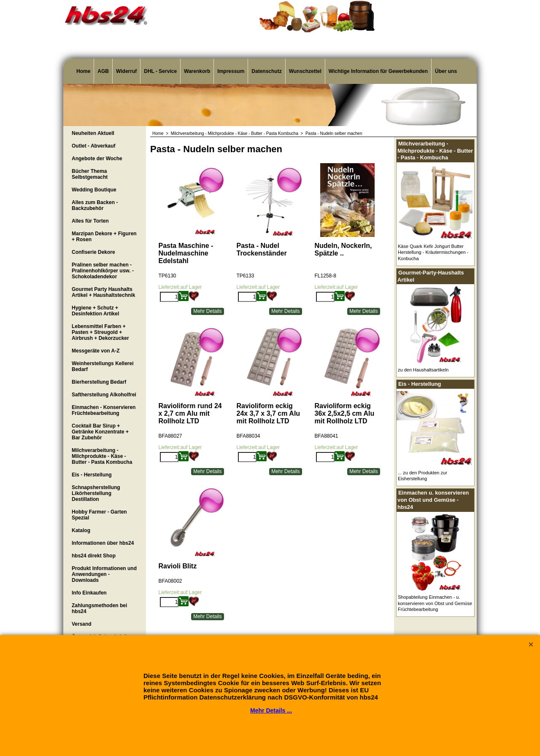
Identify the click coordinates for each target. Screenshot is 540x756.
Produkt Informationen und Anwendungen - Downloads (104, 574)
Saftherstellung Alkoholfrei (104, 395)
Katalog (81, 530)
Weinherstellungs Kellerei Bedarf (103, 366)
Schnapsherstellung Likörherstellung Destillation (96, 493)
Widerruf (126, 71)
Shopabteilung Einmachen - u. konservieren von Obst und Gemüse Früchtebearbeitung (435, 603)
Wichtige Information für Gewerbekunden (378, 71)
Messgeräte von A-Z (96, 351)
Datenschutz (266, 71)
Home (83, 71)
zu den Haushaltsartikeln (423, 370)
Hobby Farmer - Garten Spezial (99, 515)
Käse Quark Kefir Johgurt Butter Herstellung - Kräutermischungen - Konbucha (433, 252)
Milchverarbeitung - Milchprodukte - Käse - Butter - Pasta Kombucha (102, 456)
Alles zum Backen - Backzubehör (95, 205)
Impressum (231, 71)
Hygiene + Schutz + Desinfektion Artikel (95, 311)
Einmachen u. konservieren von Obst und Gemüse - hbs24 (433, 500)
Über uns (446, 71)
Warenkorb (197, 71)
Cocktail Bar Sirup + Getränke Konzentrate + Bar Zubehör (100, 432)
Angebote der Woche (97, 159)
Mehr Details (207, 311)
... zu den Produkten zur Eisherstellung (423, 476)
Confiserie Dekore (93, 252)
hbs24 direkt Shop (94, 556)
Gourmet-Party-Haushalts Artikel (431, 276)
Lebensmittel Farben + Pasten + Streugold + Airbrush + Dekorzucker (100, 332)
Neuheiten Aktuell (93, 133)
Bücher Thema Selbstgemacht (90, 174)
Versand (82, 624)
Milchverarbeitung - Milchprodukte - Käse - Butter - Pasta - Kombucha (435, 151)
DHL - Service (160, 71)
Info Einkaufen (89, 593)
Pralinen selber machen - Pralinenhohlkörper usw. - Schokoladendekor (103, 271)
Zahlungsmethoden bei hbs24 (99, 608)
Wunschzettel (305, 71)
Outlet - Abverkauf (94, 146)
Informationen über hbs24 (103, 543)
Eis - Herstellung (92, 475)
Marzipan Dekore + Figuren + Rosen (104, 237)
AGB (103, 71)
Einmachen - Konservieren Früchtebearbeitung (104, 410)
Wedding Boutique (94, 190)
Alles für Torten (90, 221)
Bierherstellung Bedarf (99, 382)
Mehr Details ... (271, 710)
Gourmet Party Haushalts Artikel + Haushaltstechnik (103, 292)
